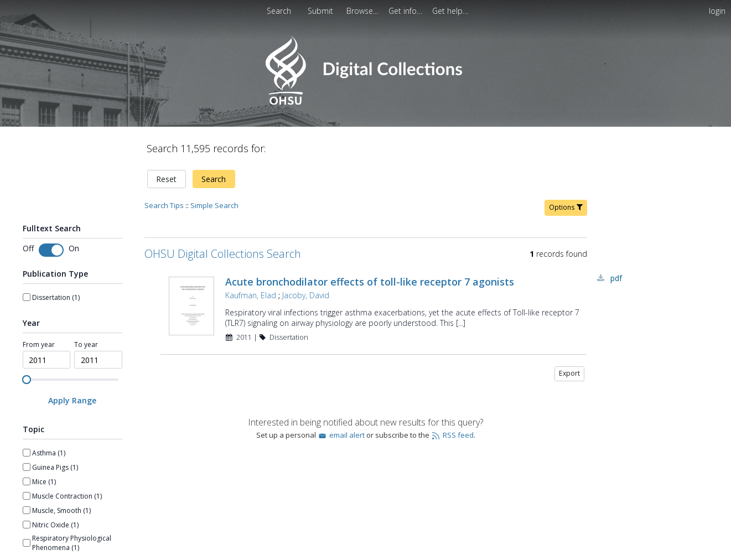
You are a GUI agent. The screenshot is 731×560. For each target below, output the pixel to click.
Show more (41, 489)
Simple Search (214, 205)
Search (214, 179)
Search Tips (164, 205)
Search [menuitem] (279, 11)
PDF (616, 278)
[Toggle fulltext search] (51, 250)
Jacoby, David (306, 295)
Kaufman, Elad (251, 295)
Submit (322, 11)
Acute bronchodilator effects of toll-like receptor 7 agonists (370, 282)
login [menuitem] (717, 11)
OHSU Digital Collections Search (223, 254)
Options (566, 207)
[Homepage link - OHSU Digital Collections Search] (365, 102)
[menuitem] (364, 11)
